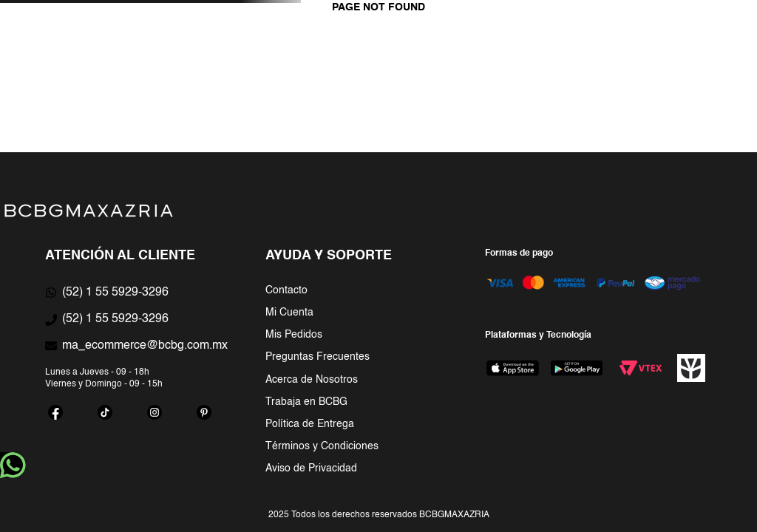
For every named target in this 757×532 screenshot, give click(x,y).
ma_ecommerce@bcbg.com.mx (145, 346)
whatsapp (13, 465)
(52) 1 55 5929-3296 (115, 293)
